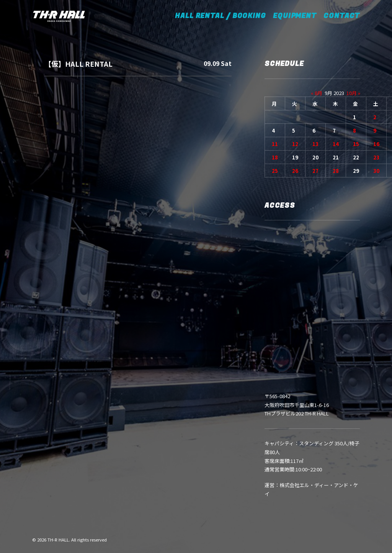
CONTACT (342, 16)
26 (295, 171)
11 (275, 144)
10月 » (353, 93)
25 (275, 171)
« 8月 (317, 93)
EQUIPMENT (295, 16)
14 (336, 144)
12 (295, 144)
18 (275, 157)
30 (376, 171)
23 (376, 157)
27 (315, 171)
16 (376, 144)
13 (315, 144)
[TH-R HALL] (59, 16)
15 (356, 144)
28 (336, 171)
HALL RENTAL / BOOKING (223, 16)
